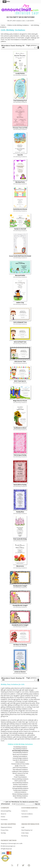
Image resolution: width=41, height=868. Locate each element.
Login (23, 827)
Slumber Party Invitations (20, 785)
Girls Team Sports (20, 381)
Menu (6, 2)
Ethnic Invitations (20, 762)
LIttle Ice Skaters (20, 672)
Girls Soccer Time (20, 361)
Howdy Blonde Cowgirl (20, 605)
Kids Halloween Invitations (20, 770)
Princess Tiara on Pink (20, 128)
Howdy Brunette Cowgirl (20, 625)
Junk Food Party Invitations (20, 768)
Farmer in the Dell (20, 229)
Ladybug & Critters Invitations (20, 771)
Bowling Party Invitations (20, 756)
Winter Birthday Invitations (20, 796)
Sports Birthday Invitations (20, 787)
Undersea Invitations (20, 792)
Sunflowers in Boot (20, 428)
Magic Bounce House (20, 401)
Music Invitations (20, 775)
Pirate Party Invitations (20, 777)
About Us (3, 814)
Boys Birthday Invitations (20, 749)
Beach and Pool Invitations (20, 754)
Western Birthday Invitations (20, 794)
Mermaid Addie (20, 275)
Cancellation (25, 817)
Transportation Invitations (20, 790)
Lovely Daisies (20, 73)
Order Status (25, 833)
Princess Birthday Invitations (20, 779)
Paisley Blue (20, 512)
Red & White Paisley (20, 485)
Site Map (3, 833)
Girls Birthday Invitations (20, 751)
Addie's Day (20, 303)
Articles (3, 817)
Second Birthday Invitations (20, 783)
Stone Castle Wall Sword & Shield (20, 256)
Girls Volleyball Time (20, 322)
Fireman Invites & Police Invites (20, 764)
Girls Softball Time (20, 342)
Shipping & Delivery (6, 827)
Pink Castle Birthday (20, 539)
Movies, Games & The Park (20, 773)
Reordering (25, 836)
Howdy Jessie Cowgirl (20, 586)
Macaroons (20, 566)
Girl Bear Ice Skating (20, 645)
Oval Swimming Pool (20, 101)
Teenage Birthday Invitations (20, 788)
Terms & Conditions (27, 814)
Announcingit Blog (6, 811)
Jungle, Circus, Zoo (20, 766)
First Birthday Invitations (20, 747)
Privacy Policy (5, 830)
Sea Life (20, 155)
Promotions (4, 820)
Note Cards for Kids (20, 798)
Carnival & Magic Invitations (20, 758)
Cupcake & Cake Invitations (20, 760)
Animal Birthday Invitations (20, 753)
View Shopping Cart (27, 830)
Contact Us (24, 811)
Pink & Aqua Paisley (20, 455)
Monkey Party (20, 182)
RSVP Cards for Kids (20, 781)
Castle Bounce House (20, 209)
